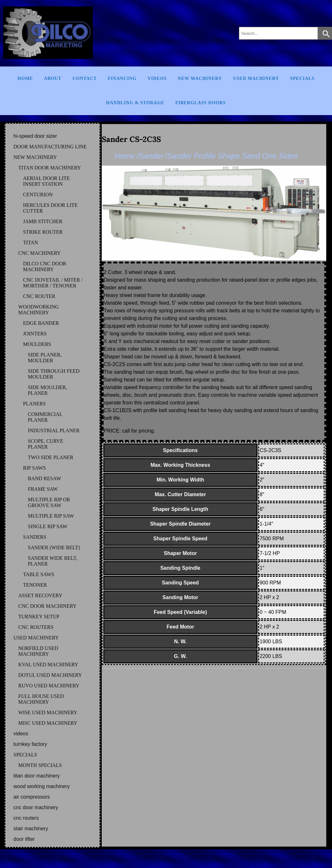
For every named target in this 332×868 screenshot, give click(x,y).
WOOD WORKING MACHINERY (42, 786)
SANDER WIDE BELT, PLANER (53, 561)
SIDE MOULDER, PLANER (47, 390)
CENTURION (38, 195)
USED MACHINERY (36, 638)
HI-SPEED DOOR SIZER (35, 136)
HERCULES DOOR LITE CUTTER (50, 208)
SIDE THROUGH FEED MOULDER (54, 374)
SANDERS (35, 537)
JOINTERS (35, 334)
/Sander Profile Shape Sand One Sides (231, 156)
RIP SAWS (34, 468)
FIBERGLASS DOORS (201, 103)
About (53, 78)
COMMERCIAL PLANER (45, 417)
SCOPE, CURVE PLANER (46, 444)
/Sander (150, 156)
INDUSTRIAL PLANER (54, 430)
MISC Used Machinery (48, 723)
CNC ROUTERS (36, 627)
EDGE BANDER (41, 323)
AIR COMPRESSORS (32, 797)
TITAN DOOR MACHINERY (50, 168)
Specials (302, 78)
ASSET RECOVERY (40, 595)
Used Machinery (256, 78)
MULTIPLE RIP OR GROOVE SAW (49, 502)
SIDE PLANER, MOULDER (45, 358)
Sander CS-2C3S (131, 139)
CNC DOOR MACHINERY (47, 606)
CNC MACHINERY (40, 253)
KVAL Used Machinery (48, 665)
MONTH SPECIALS (40, 765)
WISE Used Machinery (48, 712)
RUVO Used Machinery (49, 686)
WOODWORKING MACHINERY (39, 310)
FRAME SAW (43, 489)
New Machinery (200, 78)
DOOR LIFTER (24, 839)
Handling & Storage (135, 103)
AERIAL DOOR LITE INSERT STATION (46, 181)
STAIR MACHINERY (31, 829)
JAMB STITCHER (43, 221)
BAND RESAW (44, 478)
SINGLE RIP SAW (47, 526)
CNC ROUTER (39, 296)
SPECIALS (25, 755)
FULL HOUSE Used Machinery (41, 699)
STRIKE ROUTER (43, 232)
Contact (85, 78)
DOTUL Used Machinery (50, 675)
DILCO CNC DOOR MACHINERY (45, 266)
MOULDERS (37, 344)
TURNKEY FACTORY (30, 744)
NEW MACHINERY (35, 157)
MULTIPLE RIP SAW (51, 516)
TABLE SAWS (39, 574)
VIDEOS (21, 734)
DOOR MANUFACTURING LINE (50, 147)
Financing (122, 78)
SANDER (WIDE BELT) (54, 547)
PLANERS (34, 404)
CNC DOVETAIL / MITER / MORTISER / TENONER (53, 283)
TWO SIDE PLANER (51, 457)
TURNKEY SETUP (39, 617)
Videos (157, 78)
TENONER (35, 585)
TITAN (31, 242)
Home (25, 78)
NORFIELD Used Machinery (38, 651)
